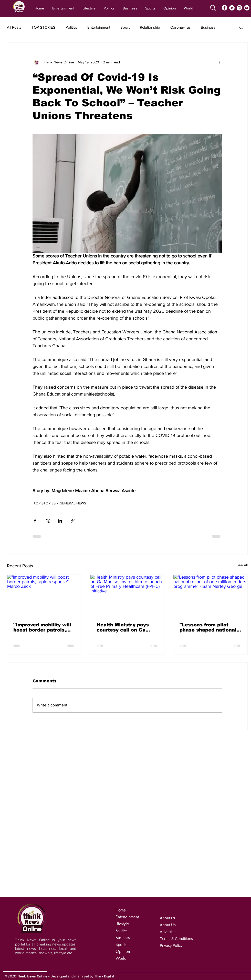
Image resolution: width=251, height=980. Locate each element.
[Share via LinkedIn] (60, 521)
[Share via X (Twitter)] (48, 521)
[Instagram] (239, 8)
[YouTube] (247, 8)
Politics (71, 27)
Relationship (150, 27)
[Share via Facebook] (35, 521)
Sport (125, 27)
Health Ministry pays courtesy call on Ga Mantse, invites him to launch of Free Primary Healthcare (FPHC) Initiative (126, 627)
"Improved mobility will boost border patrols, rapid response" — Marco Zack (42, 627)
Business (208, 27)
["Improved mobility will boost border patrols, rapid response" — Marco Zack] (44, 595)
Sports (121, 945)
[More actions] (219, 62)
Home (121, 910)
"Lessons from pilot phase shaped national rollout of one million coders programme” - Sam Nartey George (208, 627)
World (121, 958)
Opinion (123, 951)
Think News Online (32, 976)
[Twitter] (232, 8)
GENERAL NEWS (73, 503)
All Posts (14, 27)
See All (242, 565)
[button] (241, 27)
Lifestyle (122, 924)
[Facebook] (224, 8)
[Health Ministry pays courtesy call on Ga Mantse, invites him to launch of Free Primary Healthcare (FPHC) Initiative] (127, 595)
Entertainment (99, 27)
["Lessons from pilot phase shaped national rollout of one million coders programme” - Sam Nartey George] (210, 595)
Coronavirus (180, 27)
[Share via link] (73, 521)
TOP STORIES (43, 27)
